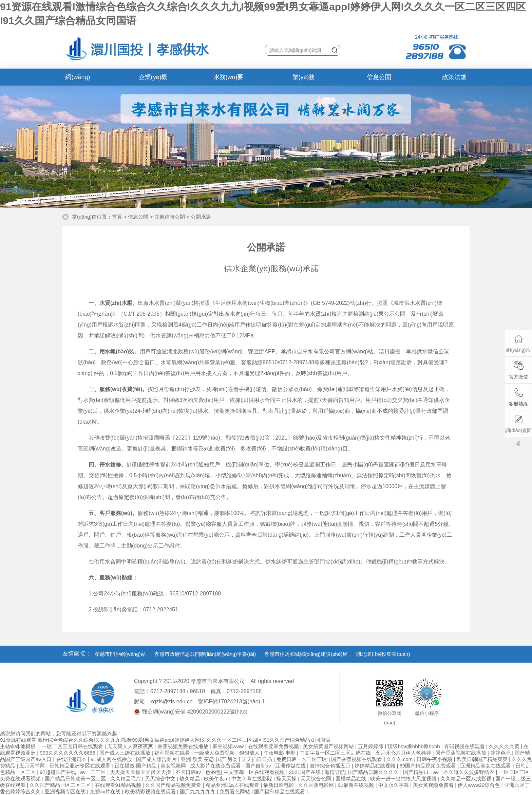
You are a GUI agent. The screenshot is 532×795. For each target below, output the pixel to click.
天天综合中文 (161, 779)
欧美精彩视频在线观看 (151, 791)
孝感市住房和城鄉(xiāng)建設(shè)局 (306, 654)
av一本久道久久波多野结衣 (465, 772)
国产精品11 (417, 772)
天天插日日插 (258, 759)
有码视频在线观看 (465, 746)
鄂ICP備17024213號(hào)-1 (232, 701)
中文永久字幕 (394, 785)
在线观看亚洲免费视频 (274, 746)
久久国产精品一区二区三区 (61, 785)
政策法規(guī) (454, 80)
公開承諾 (201, 217)
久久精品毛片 (126, 779)
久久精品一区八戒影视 (467, 779)
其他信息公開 (170, 217)
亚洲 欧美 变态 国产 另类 (210, 759)
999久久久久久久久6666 (68, 753)
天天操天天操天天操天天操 (141, 772)
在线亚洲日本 (72, 759)
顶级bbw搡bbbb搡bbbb (414, 746)
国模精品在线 (351, 779)
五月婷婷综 (371, 746)
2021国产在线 (306, 772)
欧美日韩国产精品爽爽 (483, 759)
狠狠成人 (250, 753)
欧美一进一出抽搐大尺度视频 (404, 779)
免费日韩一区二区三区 (302, 759)
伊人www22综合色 (479, 785)
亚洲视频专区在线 (66, 791)
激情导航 (335, 772)
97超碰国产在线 (59, 772)
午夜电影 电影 (280, 753)
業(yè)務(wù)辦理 (304, 80)
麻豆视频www (229, 746)
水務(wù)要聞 (229, 80)
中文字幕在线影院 (252, 779)
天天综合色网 (317, 779)
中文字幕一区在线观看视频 (255, 772)
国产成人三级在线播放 (126, 753)
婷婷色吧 (501, 753)
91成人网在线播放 (112, 759)
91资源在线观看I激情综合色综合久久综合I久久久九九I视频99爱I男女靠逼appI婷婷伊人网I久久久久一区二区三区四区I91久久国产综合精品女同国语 (165, 740)
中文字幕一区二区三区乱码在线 (336, 753)
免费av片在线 (106, 791)
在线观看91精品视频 (119, 785)
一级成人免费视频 (215, 753)
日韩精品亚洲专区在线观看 (80, 766)
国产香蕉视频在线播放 (461, 753)
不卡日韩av (189, 772)
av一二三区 (94, 772)
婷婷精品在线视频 (376, 766)
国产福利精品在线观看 (280, 791)
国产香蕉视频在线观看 (357, 759)
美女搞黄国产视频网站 (329, 746)
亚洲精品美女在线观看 (486, 766)
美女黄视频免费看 (434, 785)
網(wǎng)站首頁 (78, 80)
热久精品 (190, 779)
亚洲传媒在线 (291, 766)
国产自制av (259, 766)
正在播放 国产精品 (136, 766)
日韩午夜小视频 (435, 759)
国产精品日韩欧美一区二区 (76, 779)
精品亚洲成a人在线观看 (233, 785)
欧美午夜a (216, 779)
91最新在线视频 (357, 785)
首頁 (117, 217)
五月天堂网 (33, 766)
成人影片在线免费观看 (216, 766)
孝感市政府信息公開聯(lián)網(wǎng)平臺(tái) (205, 654)
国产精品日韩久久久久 (374, 772)
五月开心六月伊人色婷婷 (404, 753)
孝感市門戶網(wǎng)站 (120, 654)
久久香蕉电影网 (317, 785)
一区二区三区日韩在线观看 (73, 746)
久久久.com (400, 759)
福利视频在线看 (173, 753)
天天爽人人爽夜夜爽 (131, 746)
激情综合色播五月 (331, 766)
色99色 (213, 772)
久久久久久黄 (505, 746)
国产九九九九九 (198, 791)
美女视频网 (174, 766)
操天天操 (287, 779)
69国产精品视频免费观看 (429, 766)
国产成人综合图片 (157, 759)
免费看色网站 (235, 791)
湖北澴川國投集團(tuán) (383, 654)
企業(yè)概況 (153, 80)
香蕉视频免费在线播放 (184, 746)
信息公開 (379, 77)
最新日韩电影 (279, 785)
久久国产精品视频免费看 (174, 785)
